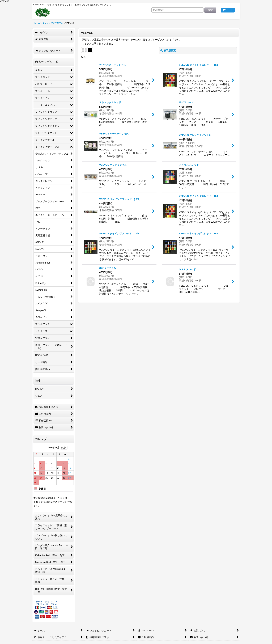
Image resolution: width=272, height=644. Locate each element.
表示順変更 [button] (168, 50)
